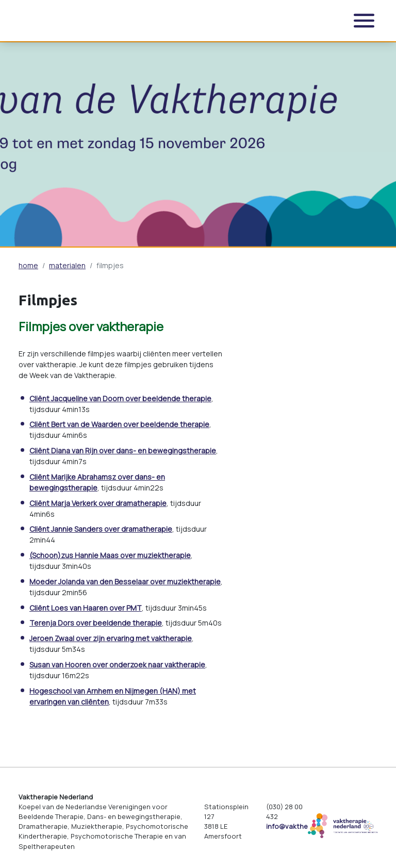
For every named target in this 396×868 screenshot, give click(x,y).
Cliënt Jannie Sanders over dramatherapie (101, 529)
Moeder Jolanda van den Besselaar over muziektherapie (125, 582)
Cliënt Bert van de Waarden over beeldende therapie (119, 424)
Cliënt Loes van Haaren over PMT (86, 608)
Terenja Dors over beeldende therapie (96, 623)
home (28, 265)
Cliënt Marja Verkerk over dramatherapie (98, 503)
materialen (67, 265)
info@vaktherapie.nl (299, 826)
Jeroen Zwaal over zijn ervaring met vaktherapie (111, 638)
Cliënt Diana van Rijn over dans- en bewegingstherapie (123, 451)
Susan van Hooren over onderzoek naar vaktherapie (117, 665)
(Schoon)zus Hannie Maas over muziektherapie (110, 555)
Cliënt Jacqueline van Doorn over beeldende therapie (120, 398)
